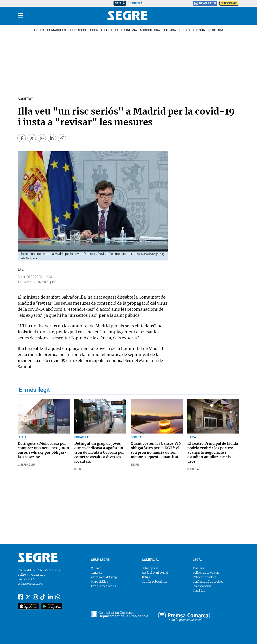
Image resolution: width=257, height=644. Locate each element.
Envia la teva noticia (103, 586)
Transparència (202, 586)
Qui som (96, 568)
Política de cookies (204, 577)
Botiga (146, 577)
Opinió (184, 30)
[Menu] (20, 16)
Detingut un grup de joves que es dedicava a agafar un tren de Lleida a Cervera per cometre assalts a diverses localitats (99, 452)
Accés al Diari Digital (155, 573)
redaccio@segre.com (31, 584)
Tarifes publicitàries (155, 582)
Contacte (96, 573)
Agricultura (150, 30)
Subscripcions (151, 568)
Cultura (169, 30)
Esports (95, 30)
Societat (111, 30)
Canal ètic (199, 591)
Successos (77, 30)
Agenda (199, 30)
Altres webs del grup (104, 577)
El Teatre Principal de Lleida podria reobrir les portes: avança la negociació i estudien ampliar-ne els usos (213, 452)
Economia (129, 30)
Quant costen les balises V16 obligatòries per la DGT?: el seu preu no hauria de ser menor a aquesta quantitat (156, 450)
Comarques (56, 30)
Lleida (39, 30)
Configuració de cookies (208, 582)
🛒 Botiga (215, 30)
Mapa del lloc (99, 582)
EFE (21, 269)
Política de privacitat (206, 573)
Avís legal (199, 568)
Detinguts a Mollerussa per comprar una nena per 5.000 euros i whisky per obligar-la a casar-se (43, 450)
